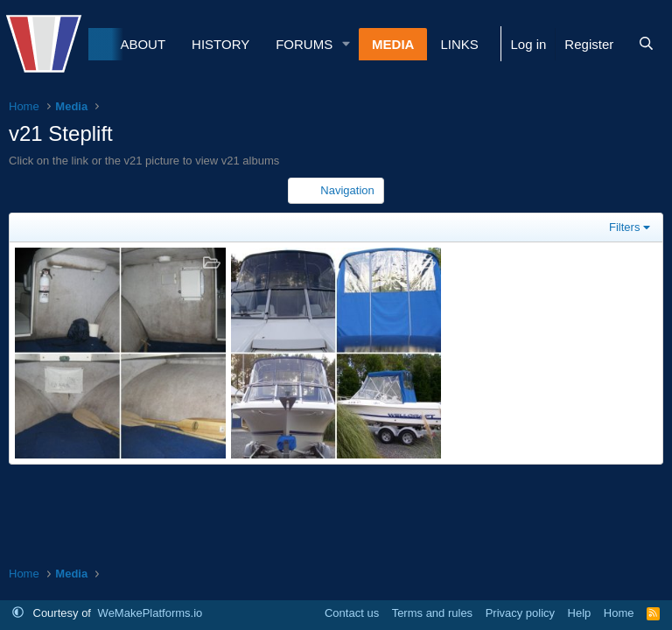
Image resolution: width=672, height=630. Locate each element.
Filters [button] (624, 227)
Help (580, 613)
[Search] (646, 44)
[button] (346, 44)
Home (619, 613)
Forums (304, 44)
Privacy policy (520, 613)
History (220, 44)
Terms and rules (432, 613)
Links (459, 44)
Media (393, 44)
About (143, 44)
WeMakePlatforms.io (150, 613)
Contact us (352, 613)
